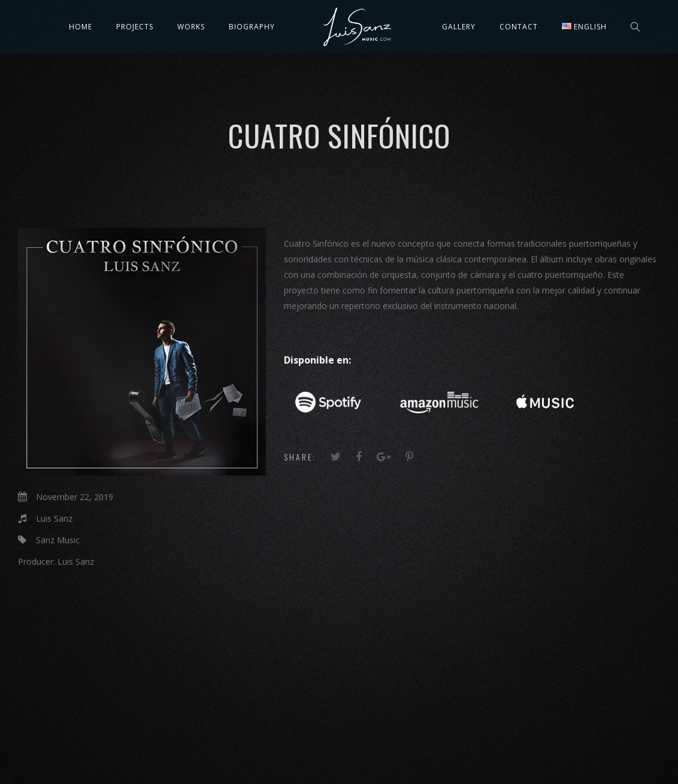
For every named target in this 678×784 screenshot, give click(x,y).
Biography (252, 27)
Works (191, 27)
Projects (135, 27)
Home (81, 27)
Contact (519, 27)
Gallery (459, 27)
